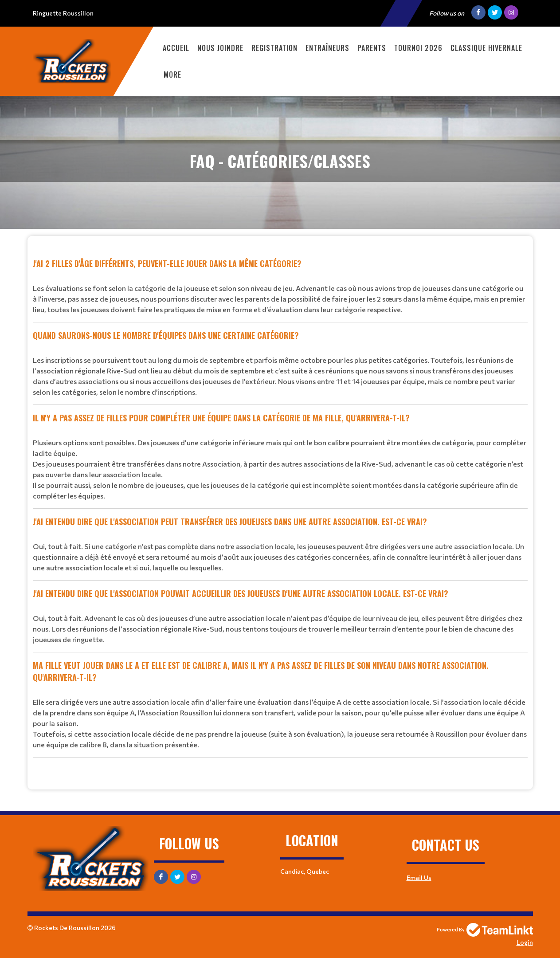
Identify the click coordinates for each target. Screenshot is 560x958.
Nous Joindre (220, 48)
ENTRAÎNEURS (327, 48)
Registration (274, 48)
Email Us (419, 878)
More (172, 75)
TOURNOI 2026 (418, 48)
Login (525, 942)
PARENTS (372, 48)
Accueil (176, 48)
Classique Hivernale (486, 48)
